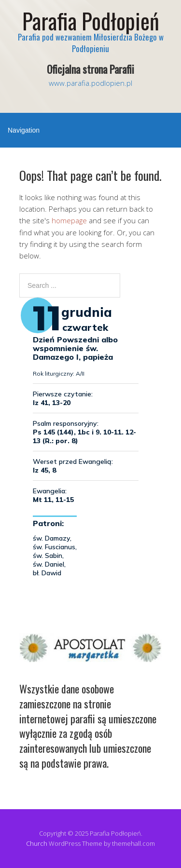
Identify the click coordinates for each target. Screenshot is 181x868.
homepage (69, 220)
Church (37, 843)
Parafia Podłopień (91, 20)
